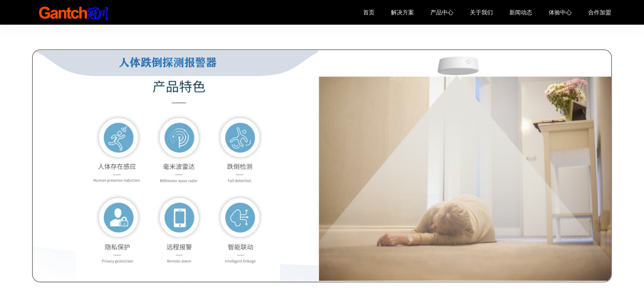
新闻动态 (521, 12)
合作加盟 (600, 12)
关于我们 (481, 12)
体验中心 (560, 12)
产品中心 (442, 12)
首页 (369, 12)
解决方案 (402, 12)
